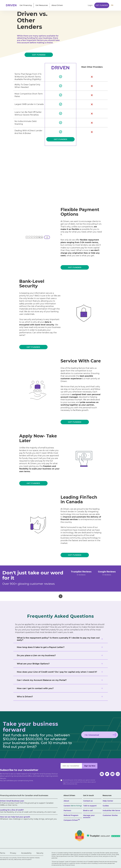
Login (90, 5)
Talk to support (90, 806)
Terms (3, 853)
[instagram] (118, 774)
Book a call (88, 811)
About (66, 801)
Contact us (88, 801)
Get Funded (102, 5)
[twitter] (107, 774)
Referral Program (71, 815)
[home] (12, 5)
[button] (26, 5)
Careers (73, 806)
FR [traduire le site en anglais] (112, 5)
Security (40, 853)
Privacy (13, 853)
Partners (67, 811)
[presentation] (79, 773)
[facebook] (102, 774)
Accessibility (26, 853)
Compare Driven (72, 820)
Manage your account (89, 816)
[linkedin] (112, 774)
